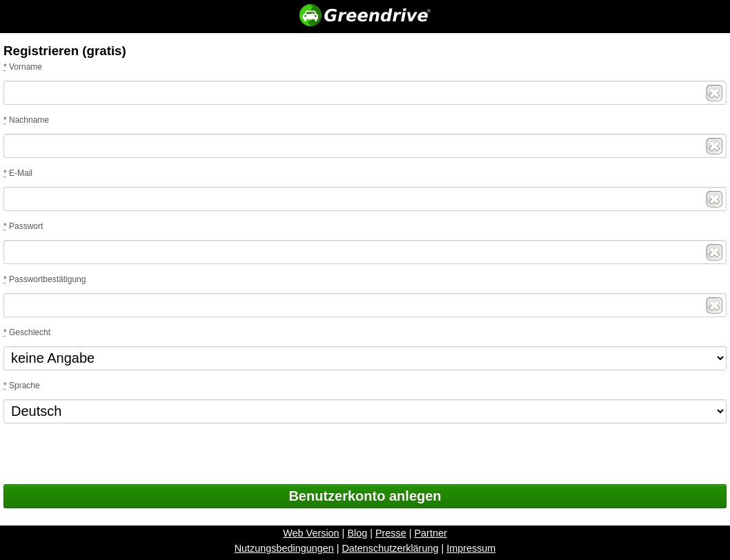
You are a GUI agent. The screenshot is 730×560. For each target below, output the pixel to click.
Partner (430, 547)
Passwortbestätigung (45, 279)
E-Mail (18, 173)
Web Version (311, 547)
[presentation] (108, 457)
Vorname (23, 67)
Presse (391, 547)
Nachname (26, 120)
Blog (357, 547)
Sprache (22, 386)
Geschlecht (27, 332)
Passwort (23, 226)
